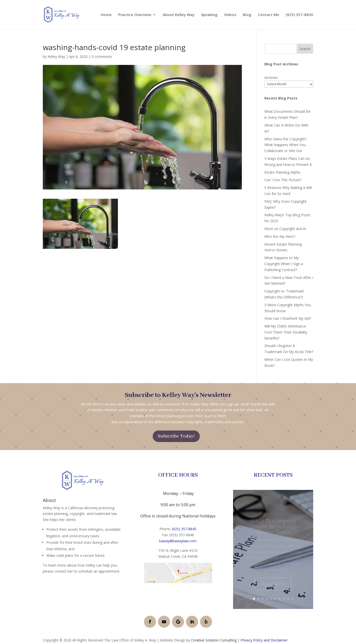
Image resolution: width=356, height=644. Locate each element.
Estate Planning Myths (282, 172)
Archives (271, 78)
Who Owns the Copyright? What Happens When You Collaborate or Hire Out (285, 145)
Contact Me (269, 15)
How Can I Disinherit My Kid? (288, 318)
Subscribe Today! (176, 436)
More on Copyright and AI (285, 229)
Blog (247, 15)
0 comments (102, 57)
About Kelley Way (179, 15)
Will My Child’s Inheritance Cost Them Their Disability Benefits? (286, 332)
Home (106, 15)
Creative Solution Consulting (214, 640)
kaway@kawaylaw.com (178, 541)
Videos (230, 15)
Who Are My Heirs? (280, 236)
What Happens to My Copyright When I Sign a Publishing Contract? (284, 264)
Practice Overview (135, 15)
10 (292, 599)
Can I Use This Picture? (283, 180)
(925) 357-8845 (299, 15)
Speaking (209, 15)
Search (305, 49)
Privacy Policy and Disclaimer (264, 640)
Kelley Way (56, 57)
